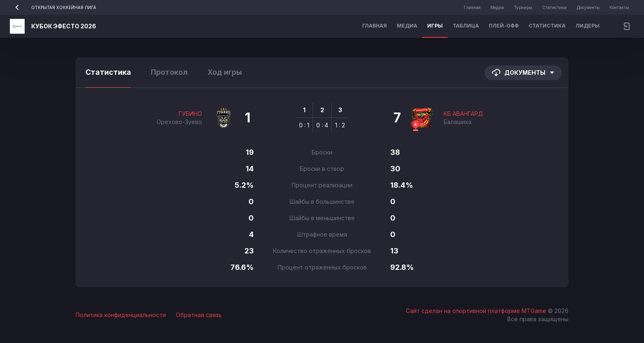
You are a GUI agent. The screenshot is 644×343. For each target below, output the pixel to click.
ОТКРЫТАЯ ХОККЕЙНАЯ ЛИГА (53, 7)
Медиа (497, 7)
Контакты (619, 7)
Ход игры (225, 72)
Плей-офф (504, 26)
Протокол (169, 72)
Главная (472, 7)
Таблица (466, 26)
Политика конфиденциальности (121, 315)
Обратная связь (199, 315)
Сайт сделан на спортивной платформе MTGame (477, 311)
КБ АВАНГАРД (463, 114)
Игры (435, 26)
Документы (588, 7)
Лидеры (588, 26)
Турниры (523, 7)
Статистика (554, 7)
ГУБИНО (190, 114)
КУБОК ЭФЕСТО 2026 (64, 26)
